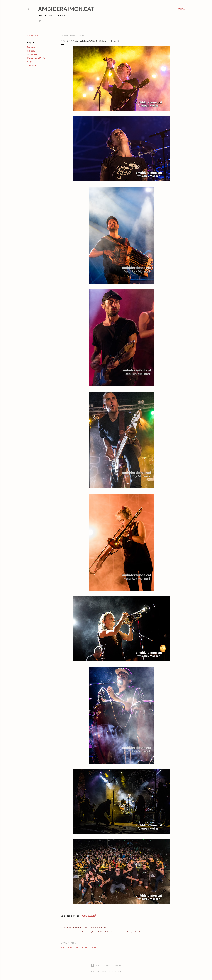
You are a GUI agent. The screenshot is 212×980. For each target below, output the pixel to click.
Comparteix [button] (33, 36)
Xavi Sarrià (32, 65)
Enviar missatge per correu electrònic (89, 927)
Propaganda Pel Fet (37, 58)
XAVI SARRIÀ (89, 916)
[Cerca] (181, 9)
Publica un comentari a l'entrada (79, 947)
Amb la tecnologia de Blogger (106, 966)
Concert (31, 51)
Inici (42, 21)
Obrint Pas (32, 54)
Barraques (32, 47)
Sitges (30, 62)
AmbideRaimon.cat (66, 9)
